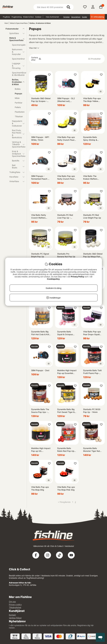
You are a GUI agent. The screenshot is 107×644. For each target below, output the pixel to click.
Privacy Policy (77, 277)
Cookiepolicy (53, 279)
